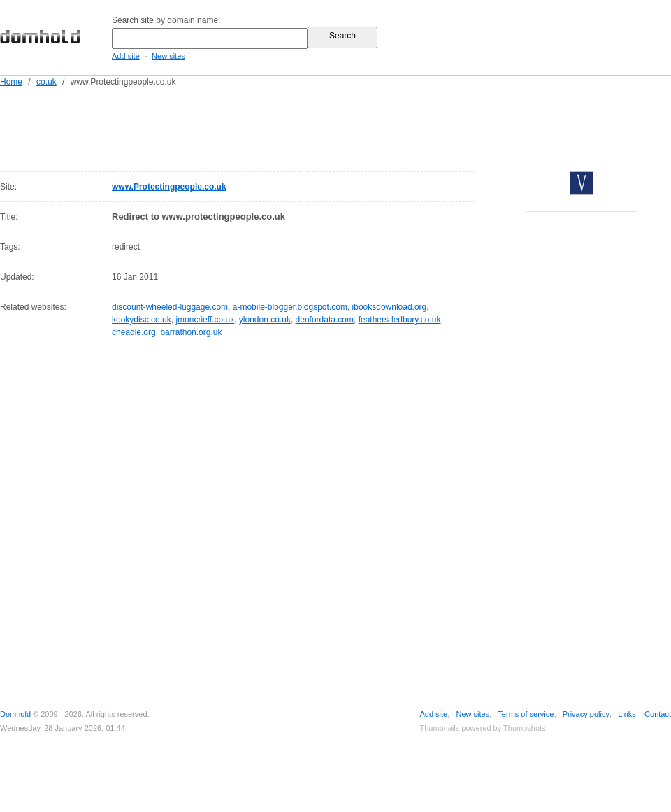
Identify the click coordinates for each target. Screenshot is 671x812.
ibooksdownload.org (390, 307)
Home (11, 82)
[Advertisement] (362, 127)
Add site (126, 56)
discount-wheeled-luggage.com (170, 307)
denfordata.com (325, 320)
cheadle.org (134, 332)
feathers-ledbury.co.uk (400, 320)
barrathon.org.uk (191, 332)
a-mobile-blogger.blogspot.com (290, 307)
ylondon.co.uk (265, 320)
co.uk (46, 82)
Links (627, 714)
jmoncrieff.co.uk (205, 320)
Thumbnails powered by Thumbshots (482, 728)
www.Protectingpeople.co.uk (169, 187)
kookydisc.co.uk (142, 320)
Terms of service (526, 714)
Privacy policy (586, 714)
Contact (658, 714)
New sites (168, 56)
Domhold (15, 714)
